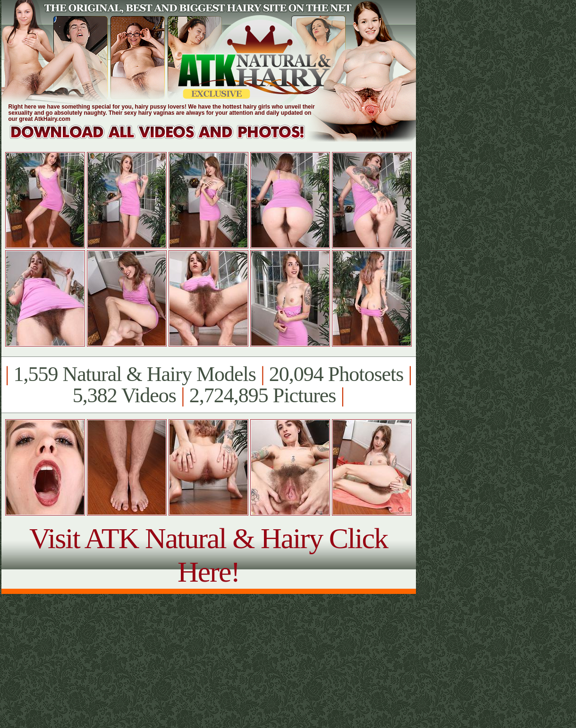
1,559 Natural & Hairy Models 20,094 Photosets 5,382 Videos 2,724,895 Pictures (208, 385)
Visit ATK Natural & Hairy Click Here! (208, 555)
